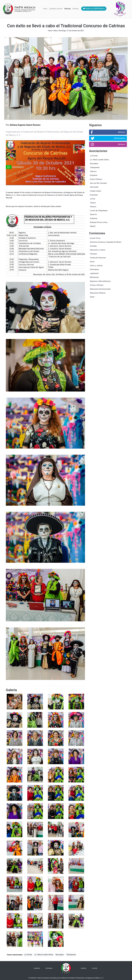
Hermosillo (94, 187)
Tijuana (93, 203)
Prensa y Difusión (97, 285)
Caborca (93, 171)
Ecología (93, 246)
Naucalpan (60, 955)
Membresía (94, 277)
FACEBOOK (37, 968)
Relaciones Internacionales (100, 289)
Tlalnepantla (71, 955)
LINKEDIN (83, 968)
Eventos (76, 9)
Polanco (93, 207)
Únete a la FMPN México (94, 9)
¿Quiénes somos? (56, 9)
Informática (94, 269)
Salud (92, 297)
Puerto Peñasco (96, 179)
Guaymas (94, 218)
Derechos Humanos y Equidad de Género (106, 242)
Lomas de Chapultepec (99, 211)
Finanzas (93, 254)
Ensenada (94, 195)
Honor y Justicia (96, 266)
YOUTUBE (94, 968)
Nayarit (93, 226)
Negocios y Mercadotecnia (100, 281)
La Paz (93, 199)
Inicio (46, 8)
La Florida (28, 955)
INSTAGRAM (49, 968)
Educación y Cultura (98, 250)
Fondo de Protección (98, 258)
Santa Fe (93, 214)
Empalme (94, 175)
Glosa (92, 262)
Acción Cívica (95, 238)
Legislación (94, 273)
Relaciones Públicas (98, 293)
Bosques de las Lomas (99, 222)
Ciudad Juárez (95, 191)
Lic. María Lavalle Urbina (44, 955)
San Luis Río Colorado (98, 183)
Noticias (68, 9)
